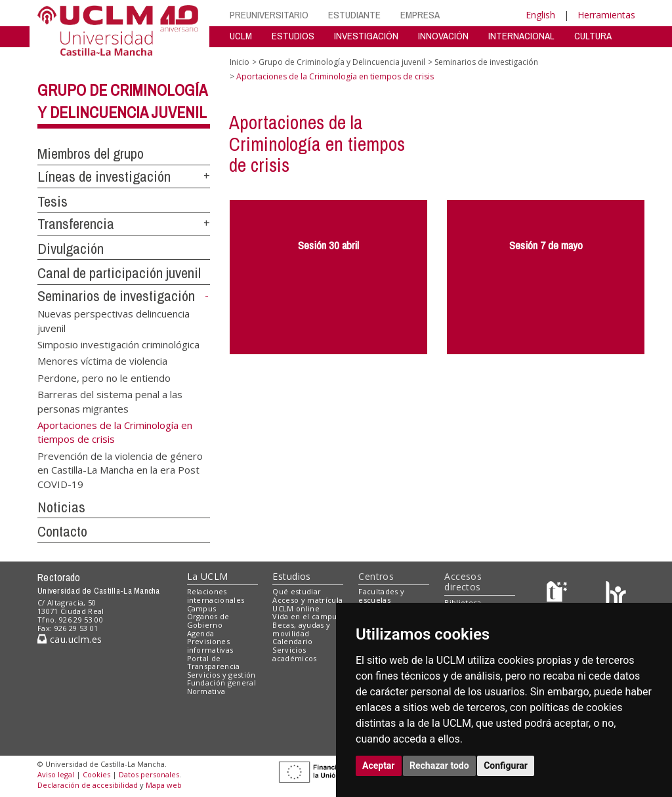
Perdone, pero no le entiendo (104, 377)
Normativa (206, 691)
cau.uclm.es (70, 639)
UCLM (241, 36)
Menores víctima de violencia (102, 361)
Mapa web (164, 785)
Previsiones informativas (210, 645)
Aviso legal (56, 774)
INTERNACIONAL (521, 36)
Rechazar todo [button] (439, 766)
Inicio (240, 62)
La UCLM (208, 576)
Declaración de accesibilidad (88, 785)
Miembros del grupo (91, 153)
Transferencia (76, 224)
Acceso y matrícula (307, 600)
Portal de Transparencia (214, 663)
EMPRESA (420, 15)
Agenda (201, 633)
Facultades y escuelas (381, 596)
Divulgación (71, 249)
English (540, 15)
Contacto (62, 531)
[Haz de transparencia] (559, 595)
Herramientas (606, 15)
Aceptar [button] (379, 766)
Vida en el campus (306, 616)
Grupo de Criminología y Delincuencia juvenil (342, 62)
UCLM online (296, 608)
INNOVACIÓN (443, 36)
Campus (202, 608)
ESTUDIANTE (354, 15)
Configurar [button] (506, 766)
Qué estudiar (297, 591)
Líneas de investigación (104, 176)
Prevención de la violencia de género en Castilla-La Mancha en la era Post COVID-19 (120, 469)
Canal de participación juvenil (119, 273)
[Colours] (616, 595)
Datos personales (149, 774)
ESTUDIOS (293, 36)
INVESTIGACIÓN (366, 36)
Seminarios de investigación (116, 296)
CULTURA (593, 36)
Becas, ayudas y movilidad (301, 629)
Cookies (96, 774)
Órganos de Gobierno (208, 621)
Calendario (292, 641)
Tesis (52, 201)
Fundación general (222, 683)
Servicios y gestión (221, 675)
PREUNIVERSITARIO (269, 15)
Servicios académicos (294, 654)
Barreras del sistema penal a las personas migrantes (110, 401)
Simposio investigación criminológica (118, 344)
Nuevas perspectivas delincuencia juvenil (114, 320)
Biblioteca (463, 603)
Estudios (291, 576)
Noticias (61, 507)
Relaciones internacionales (216, 596)
